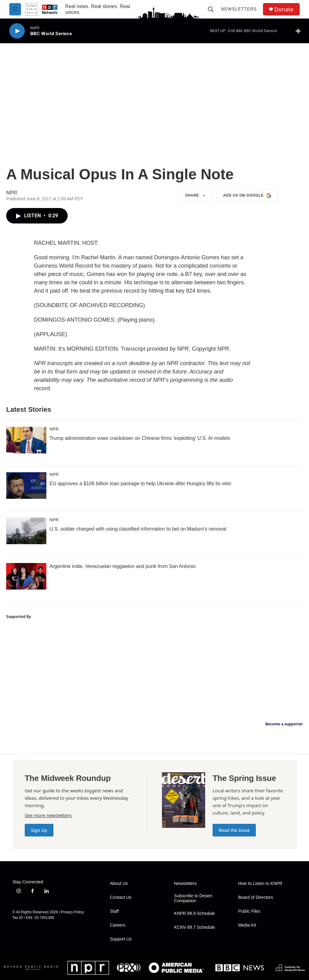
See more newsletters (48, 815)
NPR (54, 429)
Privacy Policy (72, 912)
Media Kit (247, 925)
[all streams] (300, 31)
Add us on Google (247, 196)
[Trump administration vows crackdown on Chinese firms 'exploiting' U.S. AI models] (26, 440)
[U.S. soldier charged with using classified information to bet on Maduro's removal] (26, 531)
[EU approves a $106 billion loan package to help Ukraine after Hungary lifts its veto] (26, 486)
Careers (118, 925)
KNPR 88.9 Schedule (194, 913)
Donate (284, 9)
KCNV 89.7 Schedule (194, 927)
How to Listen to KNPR (260, 884)
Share (196, 196)
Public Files (249, 911)
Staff (114, 911)
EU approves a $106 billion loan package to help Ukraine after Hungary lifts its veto (140, 484)
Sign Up (39, 830)
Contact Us (121, 897)
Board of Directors (256, 897)
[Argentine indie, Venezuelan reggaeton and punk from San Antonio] (26, 576)
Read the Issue (234, 830)
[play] (17, 31)
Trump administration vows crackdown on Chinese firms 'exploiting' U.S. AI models (140, 438)
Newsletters (239, 9)
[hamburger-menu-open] (15, 9)
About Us (119, 884)
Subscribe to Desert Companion (193, 898)
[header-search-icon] (211, 9)
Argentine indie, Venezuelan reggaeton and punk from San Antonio (123, 566)
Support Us (121, 939)
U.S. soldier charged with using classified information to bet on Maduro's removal (138, 529)
